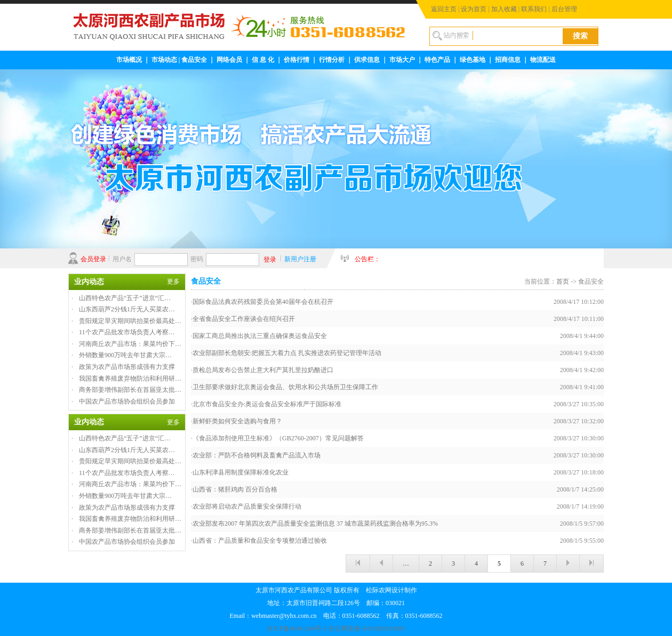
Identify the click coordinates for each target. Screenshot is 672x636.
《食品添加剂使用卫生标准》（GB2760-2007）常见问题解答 (278, 438)
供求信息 (367, 60)
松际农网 (379, 590)
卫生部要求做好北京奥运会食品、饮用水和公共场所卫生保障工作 (285, 387)
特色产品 (437, 60)
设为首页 (474, 9)
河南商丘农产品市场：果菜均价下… (130, 344)
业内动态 (89, 282)
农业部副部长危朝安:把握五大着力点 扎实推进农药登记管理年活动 (287, 353)
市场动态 (164, 60)
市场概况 (129, 60)
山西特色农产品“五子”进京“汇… (125, 298)
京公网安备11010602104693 (367, 629)
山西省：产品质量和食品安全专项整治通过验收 (260, 541)
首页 (563, 281)
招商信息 (508, 60)
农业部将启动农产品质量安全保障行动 (247, 506)
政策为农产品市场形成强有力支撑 (127, 367)
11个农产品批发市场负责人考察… (127, 332)
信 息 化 (263, 60)
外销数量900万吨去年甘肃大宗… (125, 355)
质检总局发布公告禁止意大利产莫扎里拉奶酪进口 (263, 370)
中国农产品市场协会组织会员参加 (127, 401)
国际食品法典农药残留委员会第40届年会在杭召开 (263, 302)
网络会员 (229, 60)
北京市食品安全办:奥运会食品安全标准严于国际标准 (267, 404)
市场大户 (402, 60)
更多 (173, 281)
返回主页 (444, 9)
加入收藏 (504, 9)
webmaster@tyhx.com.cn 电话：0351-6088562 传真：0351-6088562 (347, 616)
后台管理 (564, 9)
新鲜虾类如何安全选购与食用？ (237, 421)
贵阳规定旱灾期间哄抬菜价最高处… (130, 321)
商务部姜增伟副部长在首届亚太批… (130, 390)
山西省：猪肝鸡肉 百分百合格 (235, 489)
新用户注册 (300, 259)
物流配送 (543, 60)
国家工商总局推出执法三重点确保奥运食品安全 (260, 336)
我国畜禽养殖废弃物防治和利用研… (130, 379)
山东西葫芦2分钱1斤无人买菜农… (127, 309)
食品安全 (194, 60)
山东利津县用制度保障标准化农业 (241, 472)
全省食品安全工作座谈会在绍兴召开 (244, 319)
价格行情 (297, 60)
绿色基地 (473, 60)
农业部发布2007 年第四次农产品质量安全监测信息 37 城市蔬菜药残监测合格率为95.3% (315, 524)
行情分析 (332, 60)
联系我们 (534, 9)
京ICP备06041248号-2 (297, 629)
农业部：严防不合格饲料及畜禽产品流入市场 (257, 455)
